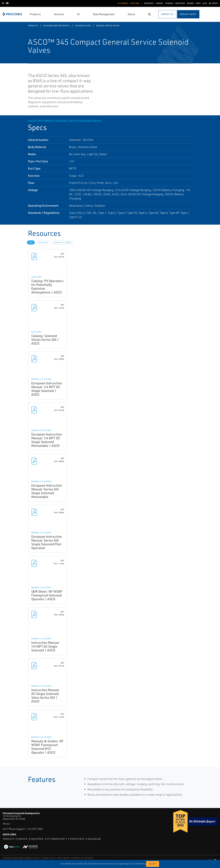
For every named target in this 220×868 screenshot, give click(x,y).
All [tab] (31, 242)
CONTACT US (77, 858)
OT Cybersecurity (57, 839)
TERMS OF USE (48, 858)
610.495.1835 (35, 829)
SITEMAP (89, 858)
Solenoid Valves (83, 25)
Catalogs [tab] (43, 242)
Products (33, 25)
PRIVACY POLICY (33, 858)
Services (22, 839)
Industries (37, 839)
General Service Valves (108, 25)
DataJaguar (94, 839)
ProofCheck (77, 839)
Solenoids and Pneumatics (56, 25)
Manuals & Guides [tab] (63, 242)
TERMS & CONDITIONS (13, 858)
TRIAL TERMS (63, 858)
